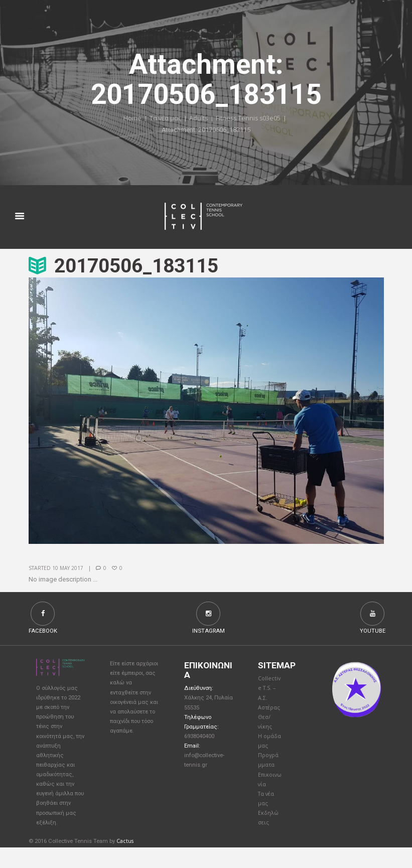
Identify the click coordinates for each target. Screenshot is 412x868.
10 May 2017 (68, 569)
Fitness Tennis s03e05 (249, 119)
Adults (198, 119)
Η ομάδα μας (267, 751)
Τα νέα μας (164, 119)
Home (131, 119)
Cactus (125, 862)
